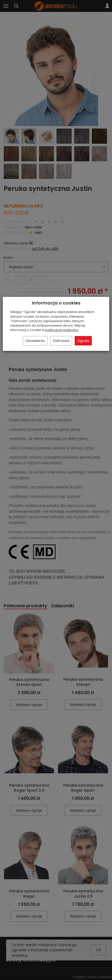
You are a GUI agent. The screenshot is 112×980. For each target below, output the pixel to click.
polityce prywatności (62, 330)
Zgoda (83, 341)
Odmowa (61, 341)
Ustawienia (35, 341)
